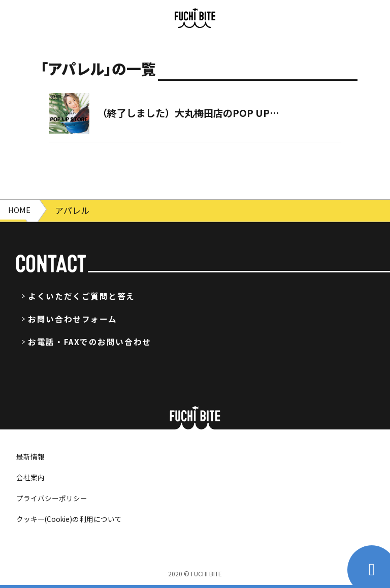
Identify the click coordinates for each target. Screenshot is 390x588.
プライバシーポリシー (57, 498)
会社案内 (32, 477)
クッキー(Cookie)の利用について (77, 518)
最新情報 (32, 456)
